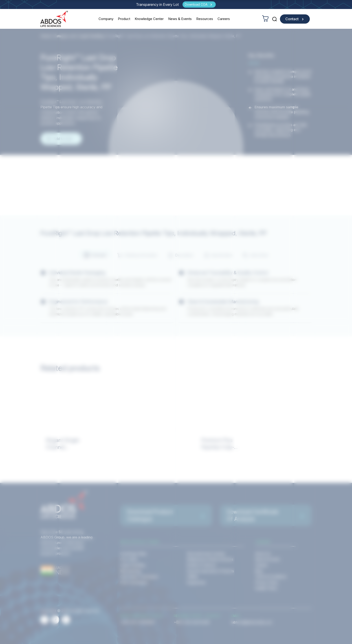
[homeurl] (54, 19)
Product (124, 19)
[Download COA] (199, 4)
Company (106, 19)
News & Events (180, 19)
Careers (224, 19)
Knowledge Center (149, 19)
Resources (205, 19)
